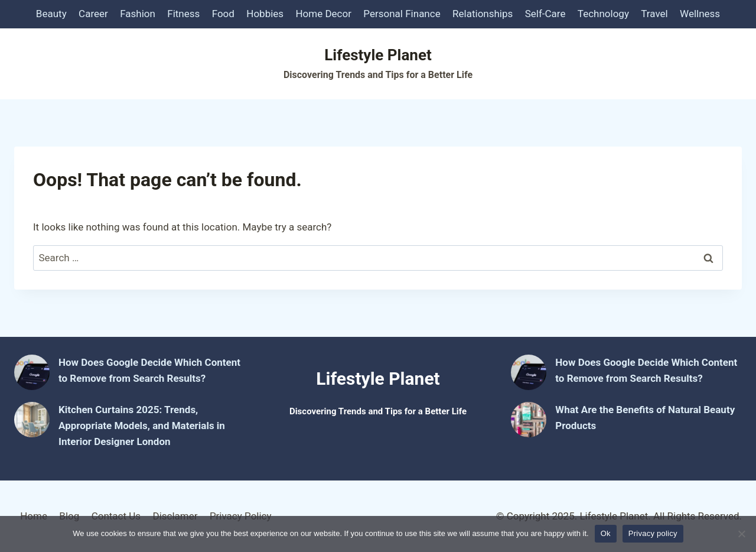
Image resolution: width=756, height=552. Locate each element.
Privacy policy (653, 533)
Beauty (51, 14)
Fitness (183, 14)
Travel (654, 14)
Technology (603, 14)
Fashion (138, 14)
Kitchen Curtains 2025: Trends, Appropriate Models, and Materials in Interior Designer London (142, 426)
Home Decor (323, 14)
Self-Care (545, 14)
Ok (606, 533)
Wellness (700, 14)
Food (223, 14)
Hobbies (265, 14)
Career (93, 14)
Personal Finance (402, 14)
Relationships (483, 14)
